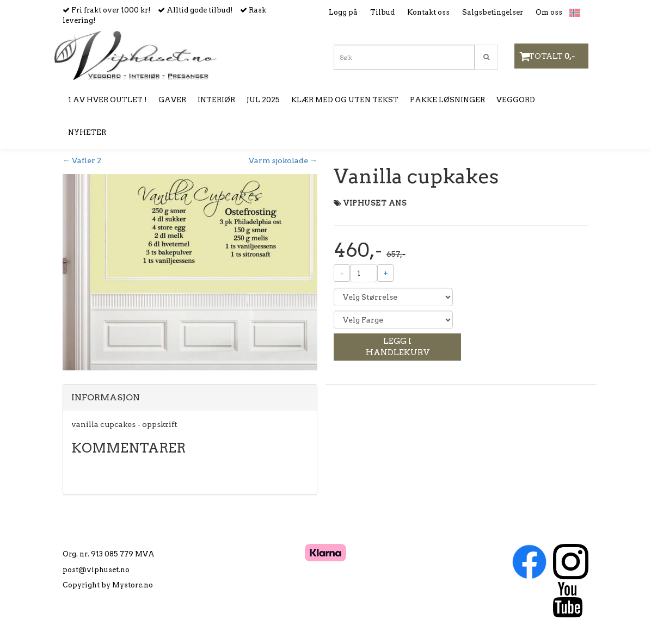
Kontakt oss (428, 12)
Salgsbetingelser (493, 12)
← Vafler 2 (82, 160)
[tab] (190, 398)
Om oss (549, 12)
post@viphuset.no (96, 570)
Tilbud (382, 12)
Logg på (343, 12)
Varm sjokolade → (283, 160)
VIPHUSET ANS (375, 203)
